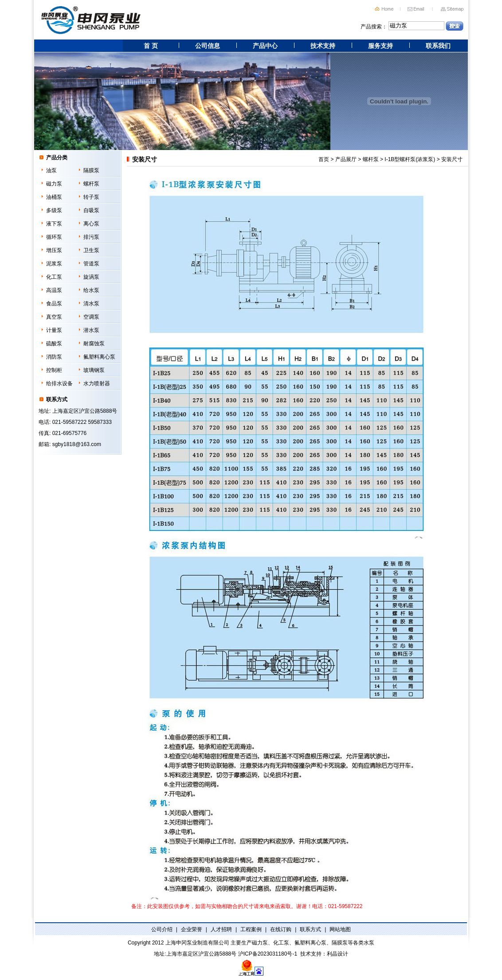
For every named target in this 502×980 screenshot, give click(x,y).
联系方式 (310, 929)
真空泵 (54, 317)
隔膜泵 (91, 170)
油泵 (51, 170)
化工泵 (54, 277)
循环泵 (54, 237)
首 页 (151, 46)
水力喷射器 (97, 383)
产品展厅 (346, 159)
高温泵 (54, 290)
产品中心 (265, 46)
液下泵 (54, 224)
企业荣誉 (192, 929)
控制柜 (54, 370)
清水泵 (91, 304)
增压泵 (54, 250)
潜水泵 (91, 330)
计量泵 (54, 330)
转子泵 (91, 197)
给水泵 (91, 290)
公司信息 (208, 46)
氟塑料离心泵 (99, 357)
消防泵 (54, 357)
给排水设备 (59, 383)
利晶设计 (337, 954)
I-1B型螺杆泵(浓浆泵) (410, 159)
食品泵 (54, 304)
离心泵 (91, 224)
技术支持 (323, 46)
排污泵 (91, 237)
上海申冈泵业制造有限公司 (197, 943)
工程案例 (251, 929)
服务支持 (380, 46)
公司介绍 (162, 929)
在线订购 (281, 929)
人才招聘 (221, 929)
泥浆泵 (54, 264)
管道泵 (91, 264)
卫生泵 (91, 250)
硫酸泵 (54, 344)
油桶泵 (54, 197)
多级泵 (54, 210)
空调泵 (91, 317)
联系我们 (438, 46)
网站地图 (340, 929)
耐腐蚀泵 (94, 344)
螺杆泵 (91, 184)
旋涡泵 (91, 277)
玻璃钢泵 (94, 370)
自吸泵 (91, 210)
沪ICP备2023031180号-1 (268, 954)
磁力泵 (54, 184)
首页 (324, 159)
